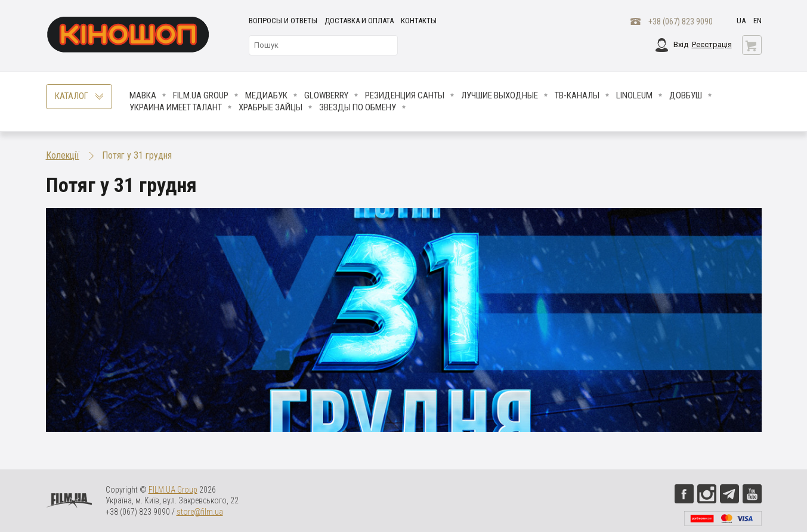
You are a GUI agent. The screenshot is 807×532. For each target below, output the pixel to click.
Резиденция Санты (405, 95)
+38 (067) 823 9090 (681, 21)
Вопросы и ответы (283, 21)
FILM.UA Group (201, 95)
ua (741, 21)
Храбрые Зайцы (270, 107)
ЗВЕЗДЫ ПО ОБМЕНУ (358, 107)
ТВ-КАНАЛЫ (577, 95)
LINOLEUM (634, 95)
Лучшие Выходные (500, 95)
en (757, 21)
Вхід (681, 44)
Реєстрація (712, 44)
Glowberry (326, 95)
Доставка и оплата (359, 21)
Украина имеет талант (176, 107)
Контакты (419, 21)
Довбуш (686, 95)
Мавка (143, 95)
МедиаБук (266, 95)
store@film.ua (200, 512)
